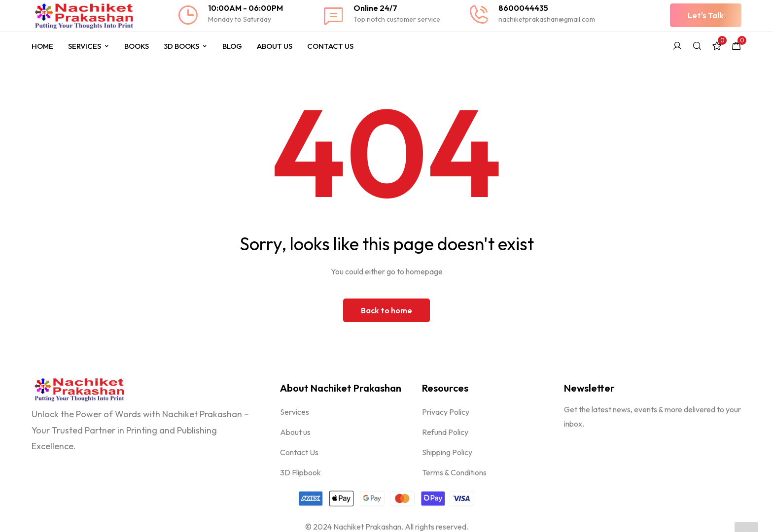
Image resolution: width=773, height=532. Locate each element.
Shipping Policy (447, 452)
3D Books (186, 46)
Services (89, 46)
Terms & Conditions (454, 472)
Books (137, 46)
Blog (232, 46)
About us (295, 432)
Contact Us (330, 46)
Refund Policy (445, 432)
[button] (706, 15)
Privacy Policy (446, 412)
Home (42, 46)
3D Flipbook (300, 472)
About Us (275, 46)
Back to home (386, 310)
